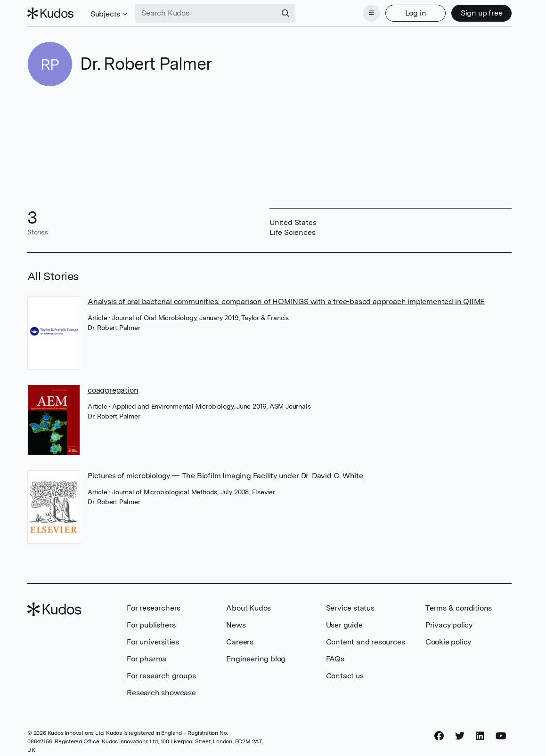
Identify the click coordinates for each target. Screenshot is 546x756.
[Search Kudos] (206, 13)
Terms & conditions (459, 608)
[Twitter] (460, 736)
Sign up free (482, 13)
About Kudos (249, 608)
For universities (153, 642)
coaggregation (113, 390)
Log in (416, 13)
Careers (240, 642)
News (236, 625)
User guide (344, 625)
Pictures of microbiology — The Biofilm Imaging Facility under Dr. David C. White (225, 476)
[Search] (285, 13)
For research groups (161, 676)
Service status (350, 608)
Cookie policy (448, 642)
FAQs (335, 659)
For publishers (151, 625)
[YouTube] (501, 736)
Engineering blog (256, 659)
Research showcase (161, 693)
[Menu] (371, 13)
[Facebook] (439, 736)
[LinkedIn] (480, 736)
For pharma (147, 659)
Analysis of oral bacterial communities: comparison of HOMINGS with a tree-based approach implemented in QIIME (286, 302)
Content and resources (366, 642)
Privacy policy (449, 625)
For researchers (154, 608)
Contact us (345, 676)
